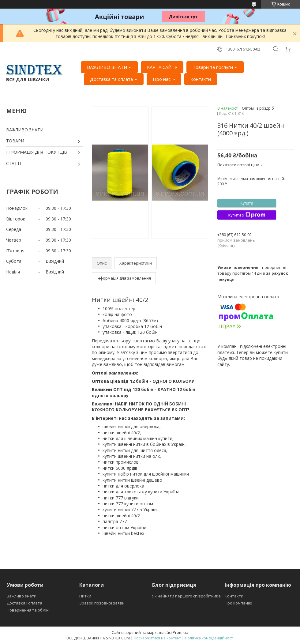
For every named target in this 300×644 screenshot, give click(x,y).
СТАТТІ (14, 163)
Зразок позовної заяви (102, 603)
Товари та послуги (213, 67)
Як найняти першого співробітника (186, 596)
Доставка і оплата (24, 603)
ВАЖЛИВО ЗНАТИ (107, 67)
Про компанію (238, 603)
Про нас (162, 79)
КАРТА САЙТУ (162, 67)
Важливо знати (22, 596)
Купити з (247, 215)
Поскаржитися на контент (157, 638)
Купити (247, 203)
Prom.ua (180, 632)
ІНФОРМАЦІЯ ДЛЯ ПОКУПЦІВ (37, 152)
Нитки (85, 596)
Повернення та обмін (28, 610)
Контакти (201, 79)
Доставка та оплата (111, 79)
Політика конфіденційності (209, 638)
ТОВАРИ (15, 141)
